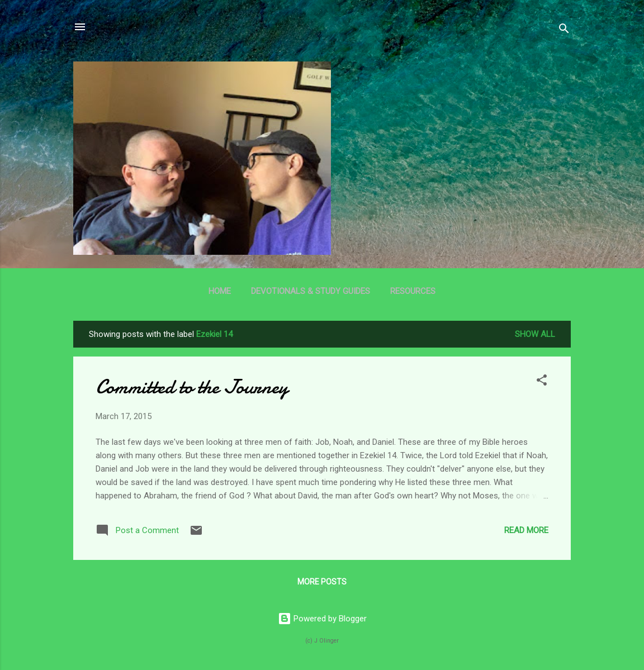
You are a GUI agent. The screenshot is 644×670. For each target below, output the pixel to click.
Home (220, 291)
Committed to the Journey (192, 387)
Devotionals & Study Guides (311, 291)
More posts (322, 582)
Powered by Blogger (322, 619)
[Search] (564, 30)
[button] (542, 382)
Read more (526, 530)
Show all (535, 334)
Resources (413, 291)
